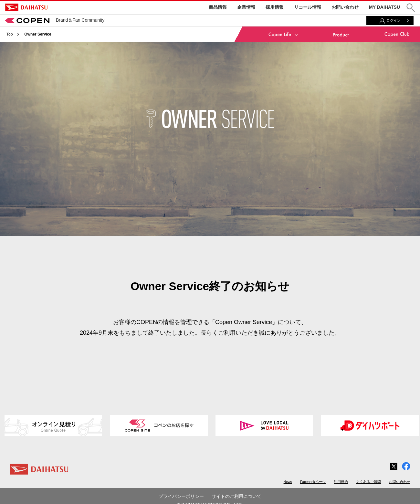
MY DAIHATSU (384, 7)
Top (10, 34)
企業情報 (246, 7)
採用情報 (275, 7)
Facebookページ (313, 482)
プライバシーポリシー (181, 496)
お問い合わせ (345, 7)
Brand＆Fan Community (55, 20)
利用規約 (341, 482)
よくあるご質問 (368, 482)
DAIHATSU (26, 7)
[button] (411, 8)
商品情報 (218, 7)
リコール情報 (308, 7)
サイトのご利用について (236, 496)
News (288, 482)
